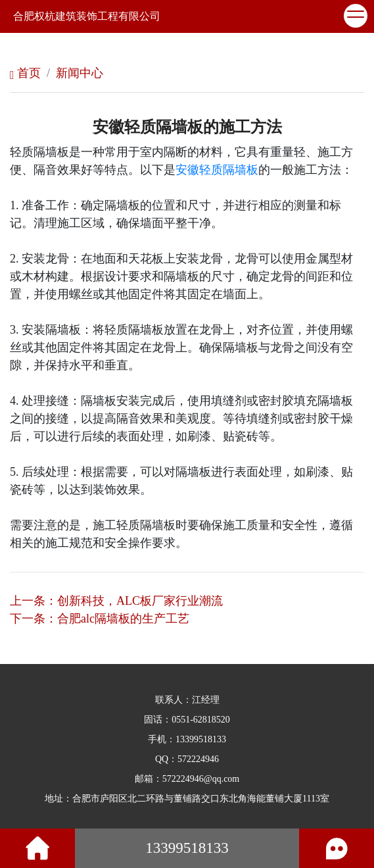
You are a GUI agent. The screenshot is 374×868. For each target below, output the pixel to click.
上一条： (116, 601)
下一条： (100, 619)
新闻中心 (80, 73)
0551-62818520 (201, 720)
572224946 (198, 759)
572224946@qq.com (201, 779)
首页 (25, 73)
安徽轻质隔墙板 (217, 170)
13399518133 (201, 739)
